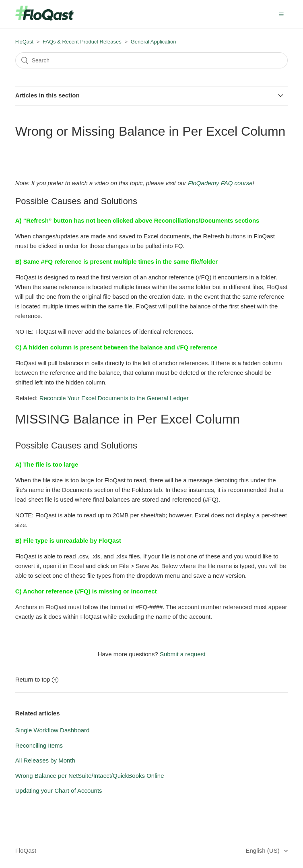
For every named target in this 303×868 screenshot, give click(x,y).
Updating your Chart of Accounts (59, 790)
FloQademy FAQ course (220, 183)
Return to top (37, 679)
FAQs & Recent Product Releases (82, 42)
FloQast (25, 42)
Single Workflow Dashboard (53, 730)
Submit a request (182, 654)
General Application (154, 42)
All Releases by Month (45, 760)
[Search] (152, 60)
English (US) (264, 850)
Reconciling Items (39, 745)
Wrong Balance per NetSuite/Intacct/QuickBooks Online (90, 776)
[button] (281, 14)
